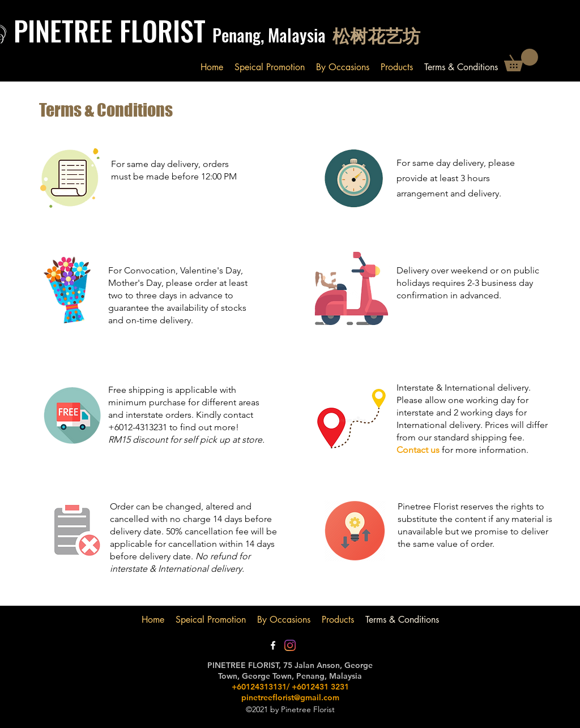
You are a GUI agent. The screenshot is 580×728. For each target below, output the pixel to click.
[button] (521, 60)
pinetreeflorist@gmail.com (290, 697)
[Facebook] (273, 645)
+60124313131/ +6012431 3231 (290, 687)
